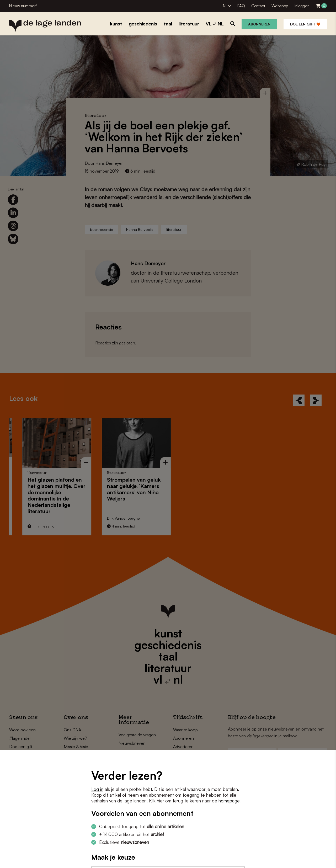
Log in (97, 789)
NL (225, 6)
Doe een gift (305, 24)
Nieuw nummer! (23, 6)
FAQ (241, 6)
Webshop (280, 6)
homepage (229, 801)
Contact (258, 6)
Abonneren (259, 24)
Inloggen (302, 6)
